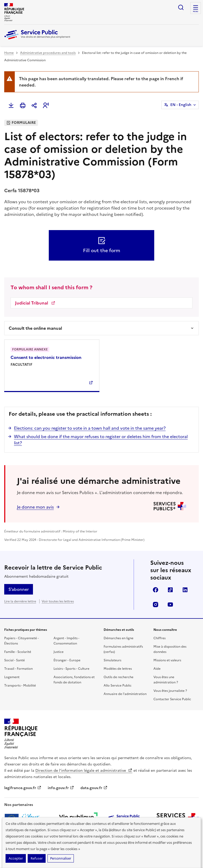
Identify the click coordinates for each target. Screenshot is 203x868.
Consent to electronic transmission (46, 357)
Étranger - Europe (67, 660)
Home (9, 53)
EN (181, 105)
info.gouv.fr (61, 788)
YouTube (170, 605)
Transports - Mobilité (20, 686)
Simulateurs (112, 660)
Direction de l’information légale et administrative (84, 771)
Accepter (16, 858)
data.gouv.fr (94, 788)
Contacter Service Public (172, 699)
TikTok (170, 590)
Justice (59, 652)
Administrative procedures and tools (48, 53)
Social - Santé (14, 660)
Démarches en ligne (119, 638)
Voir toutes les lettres (58, 601)
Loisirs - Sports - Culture (71, 669)
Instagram (156, 605)
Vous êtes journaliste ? (170, 691)
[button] (46, 105)
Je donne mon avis (35, 507)
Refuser (37, 858)
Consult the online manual (35, 328)
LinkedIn (185, 590)
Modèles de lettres (118, 669)
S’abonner (19, 589)
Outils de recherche (119, 677)
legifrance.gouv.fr (23, 788)
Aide (157, 669)
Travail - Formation (18, 669)
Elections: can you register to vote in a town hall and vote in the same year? (90, 428)
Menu (196, 12)
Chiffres (159, 638)
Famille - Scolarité (18, 652)
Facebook (156, 590)
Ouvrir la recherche (181, 7)
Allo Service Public (118, 686)
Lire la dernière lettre (20, 601)
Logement (12, 677)
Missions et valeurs (167, 660)
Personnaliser (61, 858)
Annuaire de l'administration (125, 694)
